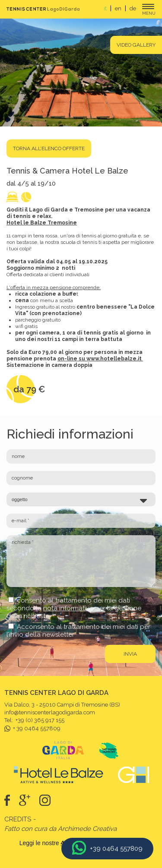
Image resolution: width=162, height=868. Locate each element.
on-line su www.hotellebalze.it (100, 359)
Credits (18, 819)
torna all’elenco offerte (49, 148)
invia (130, 654)
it (105, 8)
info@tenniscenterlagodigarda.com (50, 712)
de (133, 8)
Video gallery (136, 45)
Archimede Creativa (87, 829)
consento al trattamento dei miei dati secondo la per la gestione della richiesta (74, 608)
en (118, 8)
